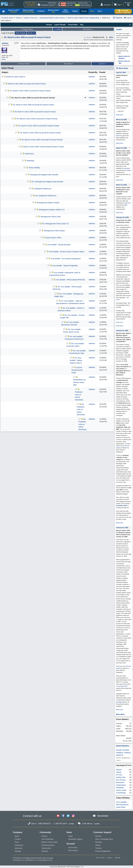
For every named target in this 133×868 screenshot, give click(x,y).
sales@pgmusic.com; (32, 860)
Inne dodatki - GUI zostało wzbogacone (66, 259)
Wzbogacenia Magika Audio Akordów (44, 175)
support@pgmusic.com (45, 860)
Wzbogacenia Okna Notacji (54, 231)
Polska (4, 59)
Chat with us (87, 824)
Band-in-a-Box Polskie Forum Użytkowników (83, 18)
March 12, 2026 (121, 148)
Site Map (118, 858)
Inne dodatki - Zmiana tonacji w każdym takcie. (67, 252)
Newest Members (123, 746)
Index (57, 29)
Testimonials (46, 848)
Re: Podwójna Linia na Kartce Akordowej (81, 409)
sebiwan (88, 37)
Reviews (45, 851)
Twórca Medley (34, 168)
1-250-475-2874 (83, 3)
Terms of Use (100, 858)
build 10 (118, 136)
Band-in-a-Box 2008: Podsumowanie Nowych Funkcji (44, 147)
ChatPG (119, 29)
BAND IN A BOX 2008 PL (16, 77)
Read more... (120, 115)
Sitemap (18, 851)
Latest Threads (60, 25)
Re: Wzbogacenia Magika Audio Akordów (48, 182)
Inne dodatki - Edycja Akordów (59, 245)
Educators (19, 848)
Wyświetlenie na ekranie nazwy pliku (79, 382)
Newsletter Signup (75, 839)
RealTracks (29, 154)
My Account (73, 847)
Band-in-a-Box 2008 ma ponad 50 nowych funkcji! (27, 84)
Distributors (19, 845)
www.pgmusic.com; (19, 860)
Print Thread (21, 33)
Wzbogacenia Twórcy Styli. (51, 217)
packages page (121, 702)
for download (126, 168)
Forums (19, 18)
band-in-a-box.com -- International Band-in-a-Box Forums (45, 18)
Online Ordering (85, 5)
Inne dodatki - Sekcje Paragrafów (65, 266)
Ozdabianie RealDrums (42, 189)
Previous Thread (27, 29)
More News (120, 714)
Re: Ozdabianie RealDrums (46, 196)
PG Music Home (7, 18)
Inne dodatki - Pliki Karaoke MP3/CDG (70, 280)
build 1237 (128, 203)
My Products (73, 850)
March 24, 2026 (121, 120)
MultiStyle (30, 161)
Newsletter (103, 816)
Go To (31, 33)
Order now (119, 322)
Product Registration (103, 851)
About (17, 836)
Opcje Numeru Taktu (53, 238)
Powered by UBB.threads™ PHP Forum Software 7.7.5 (67, 867)
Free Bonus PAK (121, 506)
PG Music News (122, 68)
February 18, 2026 (122, 217)
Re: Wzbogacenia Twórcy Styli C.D (55, 224)
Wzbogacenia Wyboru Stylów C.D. (52, 210)
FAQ (82, 25)
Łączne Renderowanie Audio (77, 370)
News (70, 836)
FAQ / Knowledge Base (104, 839)
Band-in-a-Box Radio (49, 842)
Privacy (110, 858)
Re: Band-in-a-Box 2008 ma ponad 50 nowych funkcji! (27, 37)
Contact (18, 839)
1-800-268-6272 (71, 3)
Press (17, 842)
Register (118, 18)
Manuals (98, 842)
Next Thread (88, 29)
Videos (98, 845)
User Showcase (47, 839)
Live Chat (70, 5)
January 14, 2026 (122, 331)
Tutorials (98, 848)
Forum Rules (73, 25)
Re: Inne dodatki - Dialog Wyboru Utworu (76, 360)
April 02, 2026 (121, 72)
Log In (128, 18)
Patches (98, 836)
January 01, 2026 (122, 528)
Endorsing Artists (48, 845)
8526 (111, 37)
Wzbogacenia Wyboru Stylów (48, 203)
